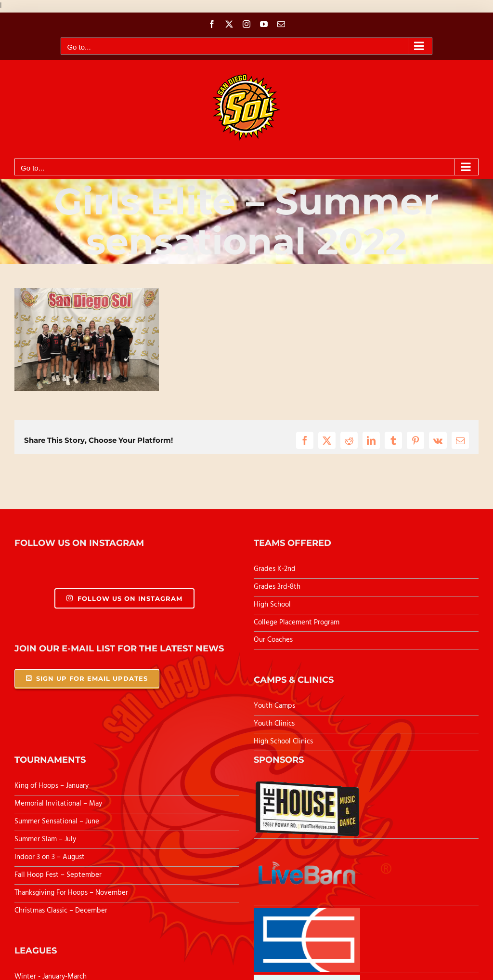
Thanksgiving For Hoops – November (71, 893)
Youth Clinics (274, 724)
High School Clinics (283, 742)
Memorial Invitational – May (58, 804)
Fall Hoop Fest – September (59, 875)
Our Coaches (273, 640)
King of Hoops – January (52, 786)
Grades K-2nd (275, 569)
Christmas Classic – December (61, 911)
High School (272, 605)
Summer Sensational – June (58, 821)
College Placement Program (297, 622)
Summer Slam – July (46, 839)
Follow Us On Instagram (124, 598)
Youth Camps (274, 706)
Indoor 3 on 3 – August (50, 857)
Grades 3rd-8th (277, 587)
